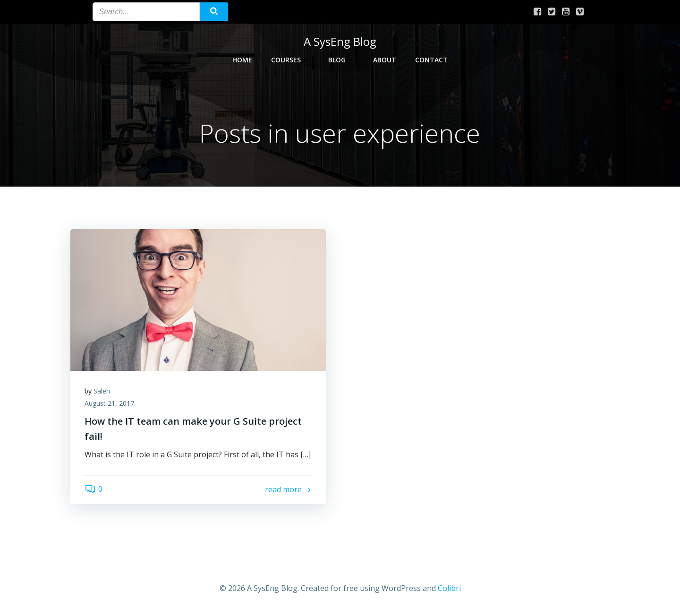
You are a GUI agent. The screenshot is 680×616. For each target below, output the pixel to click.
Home (242, 60)
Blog (341, 60)
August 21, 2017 (109, 403)
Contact (431, 60)
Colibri (449, 588)
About (385, 60)
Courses (290, 60)
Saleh (102, 391)
